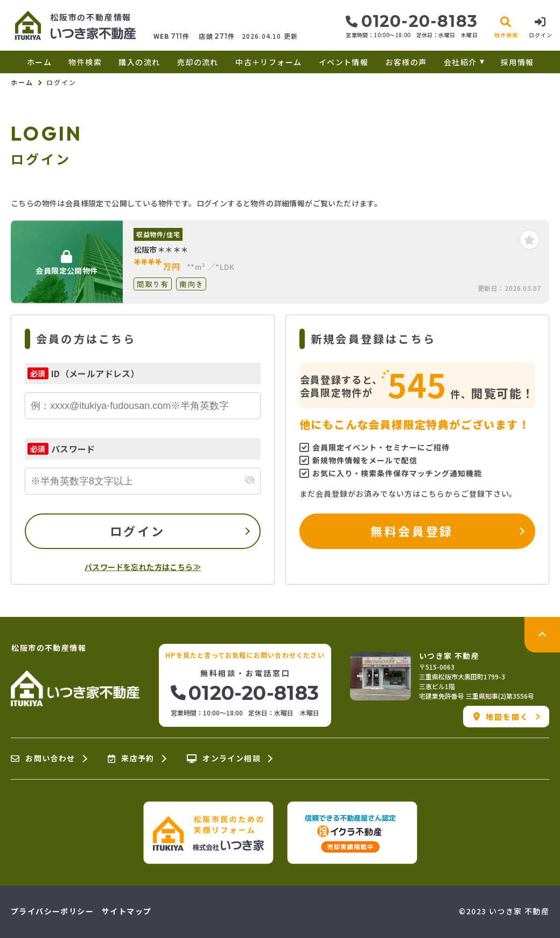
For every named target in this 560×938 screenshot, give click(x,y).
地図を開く (501, 717)
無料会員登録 (412, 531)
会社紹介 (460, 62)
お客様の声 (406, 62)
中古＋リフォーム (268, 62)
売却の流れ (198, 62)
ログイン (137, 531)
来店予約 (131, 759)
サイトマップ (127, 911)
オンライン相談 (224, 759)
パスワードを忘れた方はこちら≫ (143, 567)
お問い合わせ (43, 759)
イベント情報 (344, 62)
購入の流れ (139, 62)
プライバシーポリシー (52, 911)
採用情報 (517, 62)
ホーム (39, 62)
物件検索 (85, 62)
